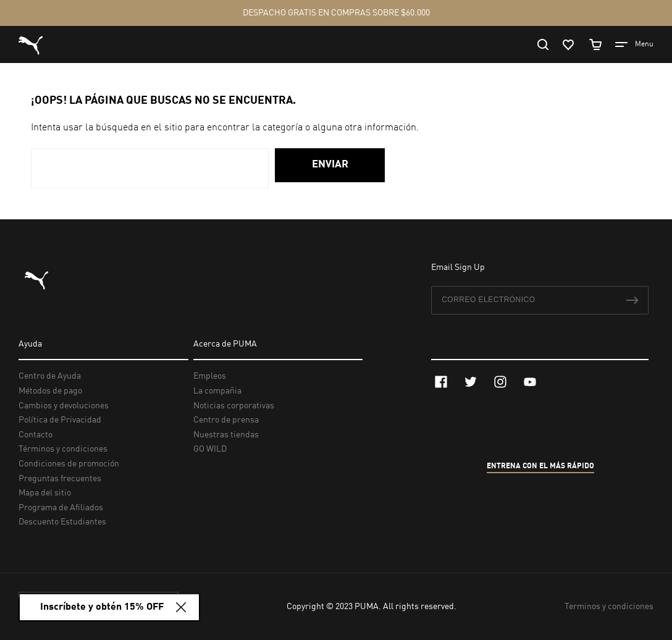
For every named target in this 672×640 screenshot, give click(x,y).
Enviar (330, 165)
